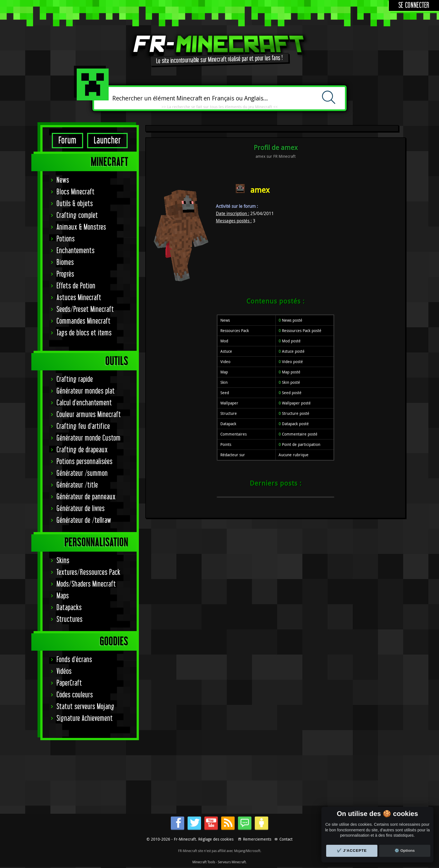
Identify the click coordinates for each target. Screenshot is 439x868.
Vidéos (64, 671)
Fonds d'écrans (74, 660)
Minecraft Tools (204, 862)
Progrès (65, 274)
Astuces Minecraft (79, 298)
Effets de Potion (76, 286)
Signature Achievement (85, 718)
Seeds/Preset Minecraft (85, 310)
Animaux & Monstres (81, 227)
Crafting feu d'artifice (83, 426)
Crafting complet (77, 216)
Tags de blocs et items (84, 333)
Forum (67, 141)
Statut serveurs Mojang (86, 707)
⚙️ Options (405, 851)
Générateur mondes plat (86, 391)
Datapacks (69, 608)
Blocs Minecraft (76, 192)
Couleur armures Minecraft (89, 415)
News (63, 180)
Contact (286, 839)
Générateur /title (77, 485)
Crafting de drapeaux (82, 450)
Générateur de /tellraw (84, 520)
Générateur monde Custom (89, 438)
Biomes (65, 263)
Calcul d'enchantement (84, 403)
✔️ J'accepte (352, 851)
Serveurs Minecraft (232, 862)
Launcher (107, 141)
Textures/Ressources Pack (88, 572)
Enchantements (76, 251)
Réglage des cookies (216, 839)
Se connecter (414, 5)
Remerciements (257, 839)
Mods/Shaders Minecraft (86, 584)
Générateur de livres (81, 509)
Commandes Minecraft (84, 321)
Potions (66, 239)
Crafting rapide (75, 379)
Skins (63, 561)
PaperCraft (69, 683)
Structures (70, 619)
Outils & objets (75, 204)
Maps (63, 596)
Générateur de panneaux (86, 497)
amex (260, 190)
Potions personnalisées (85, 462)
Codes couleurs (75, 695)
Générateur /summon (82, 473)
